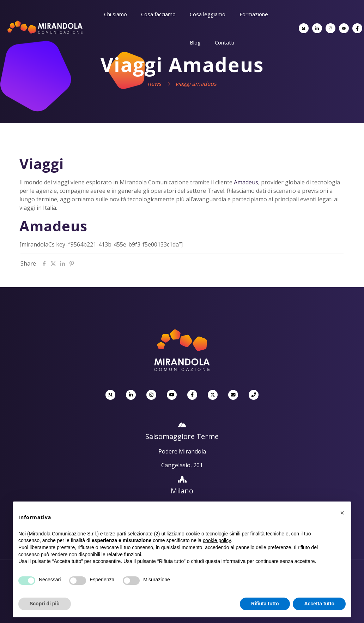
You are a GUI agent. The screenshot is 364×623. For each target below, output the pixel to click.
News (154, 84)
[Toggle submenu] (116, 32)
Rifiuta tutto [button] (265, 604)
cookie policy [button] (217, 540)
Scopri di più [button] (45, 604)
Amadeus (246, 182)
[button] (342, 513)
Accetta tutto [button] (319, 604)
